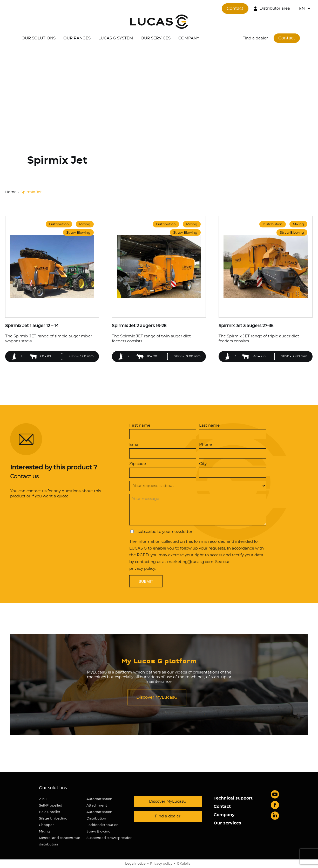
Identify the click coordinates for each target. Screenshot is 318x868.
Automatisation (99, 799)
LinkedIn (275, 816)
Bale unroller (50, 812)
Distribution (96, 819)
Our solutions (39, 38)
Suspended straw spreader (109, 838)
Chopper (46, 825)
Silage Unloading (53, 819)
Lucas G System (116, 38)
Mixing (45, 832)
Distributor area (275, 8)
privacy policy (142, 569)
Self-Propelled (51, 806)
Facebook (275, 805)
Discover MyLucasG (157, 697)
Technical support (233, 798)
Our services (156, 38)
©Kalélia (184, 864)
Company (189, 38)
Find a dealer (255, 38)
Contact (235, 9)
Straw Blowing (99, 832)
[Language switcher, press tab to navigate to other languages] (305, 9)
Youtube (275, 794)
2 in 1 (43, 799)
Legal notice (135, 864)
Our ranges (77, 38)
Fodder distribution (103, 825)
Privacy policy (161, 864)
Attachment (97, 806)
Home (11, 192)
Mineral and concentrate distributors (60, 841)
